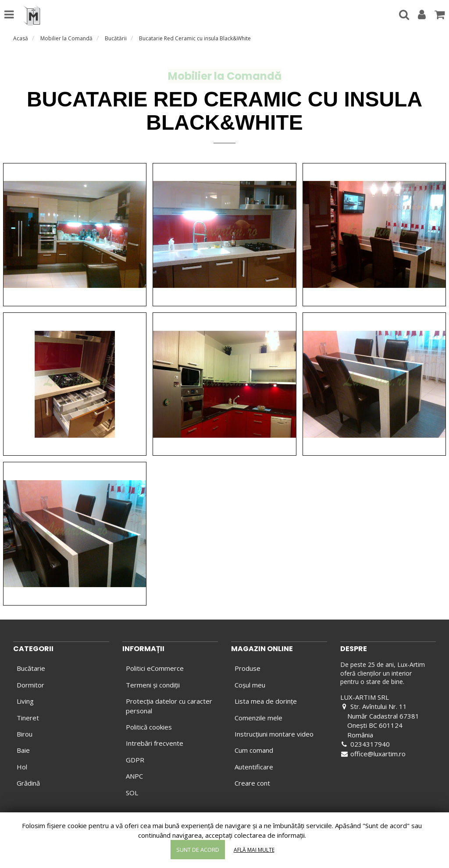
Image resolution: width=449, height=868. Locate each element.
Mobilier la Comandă (66, 38)
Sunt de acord (198, 850)
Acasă (21, 38)
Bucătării (116, 38)
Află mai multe (254, 850)
